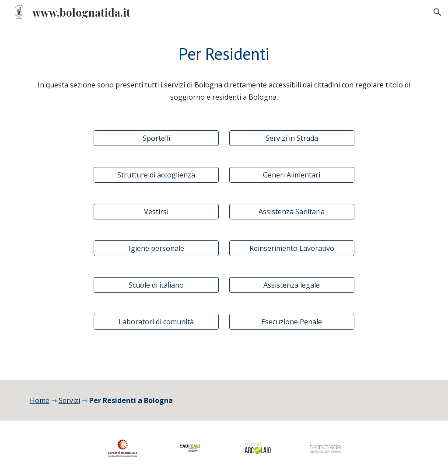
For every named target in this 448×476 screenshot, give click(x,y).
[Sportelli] (156, 138)
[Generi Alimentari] (292, 175)
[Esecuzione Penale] (292, 322)
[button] (437, 12)
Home (40, 400)
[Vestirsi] (156, 212)
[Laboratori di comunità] (156, 322)
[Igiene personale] (156, 248)
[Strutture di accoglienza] (156, 175)
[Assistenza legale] (292, 285)
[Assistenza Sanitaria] (292, 212)
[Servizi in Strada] (292, 138)
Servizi (69, 400)
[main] (224, 54)
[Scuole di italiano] (156, 285)
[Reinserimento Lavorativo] (292, 248)
